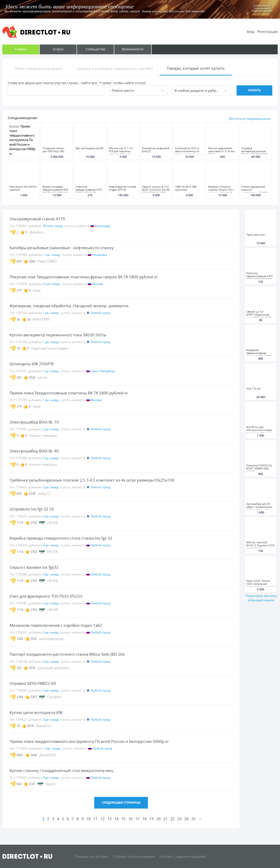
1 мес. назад (52, 748)
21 (165, 819)
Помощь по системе (91, 856)
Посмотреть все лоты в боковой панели (261, 598)
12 (102, 819)
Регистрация (267, 32)
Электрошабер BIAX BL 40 (34, 451)
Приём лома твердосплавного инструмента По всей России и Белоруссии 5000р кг (89, 741)
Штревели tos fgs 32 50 (32, 509)
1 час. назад (51, 255)
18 (144, 819)
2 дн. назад (51, 429)
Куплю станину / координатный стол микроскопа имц (61, 770)
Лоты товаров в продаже (39, 68)
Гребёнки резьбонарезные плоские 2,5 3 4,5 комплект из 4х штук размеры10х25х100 (92, 480)
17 (137, 819)
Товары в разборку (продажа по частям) (115, 68)
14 (116, 819)
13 (109, 819)
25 (193, 819)
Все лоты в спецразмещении (250, 119)
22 (172, 819)
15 (123, 819)
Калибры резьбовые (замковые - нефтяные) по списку (62, 248)
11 (95, 819)
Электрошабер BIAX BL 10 (34, 422)
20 (158, 819)
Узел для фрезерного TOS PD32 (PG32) (46, 596)
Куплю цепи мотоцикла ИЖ (36, 712)
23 (179, 819)
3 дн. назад (51, 487)
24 (186, 819)
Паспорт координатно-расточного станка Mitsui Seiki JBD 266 (67, 654)
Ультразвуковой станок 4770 (37, 219)
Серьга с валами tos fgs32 (34, 567)
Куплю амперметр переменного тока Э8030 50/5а (58, 335)
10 (88, 819)
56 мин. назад (53, 226)
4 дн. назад (51, 778)
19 (151, 819)
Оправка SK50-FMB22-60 (33, 683)
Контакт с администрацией (183, 856)
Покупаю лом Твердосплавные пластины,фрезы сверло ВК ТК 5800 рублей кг (84, 277)
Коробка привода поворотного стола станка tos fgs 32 (61, 538)
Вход (251, 32)
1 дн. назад (51, 313)
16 (130, 819)
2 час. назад (51, 284)
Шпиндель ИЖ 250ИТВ (32, 364)
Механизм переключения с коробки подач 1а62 (56, 625)
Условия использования (134, 856)
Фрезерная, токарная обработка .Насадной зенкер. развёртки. (70, 306)
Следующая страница (121, 803)
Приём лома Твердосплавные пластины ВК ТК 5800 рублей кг (69, 393)
